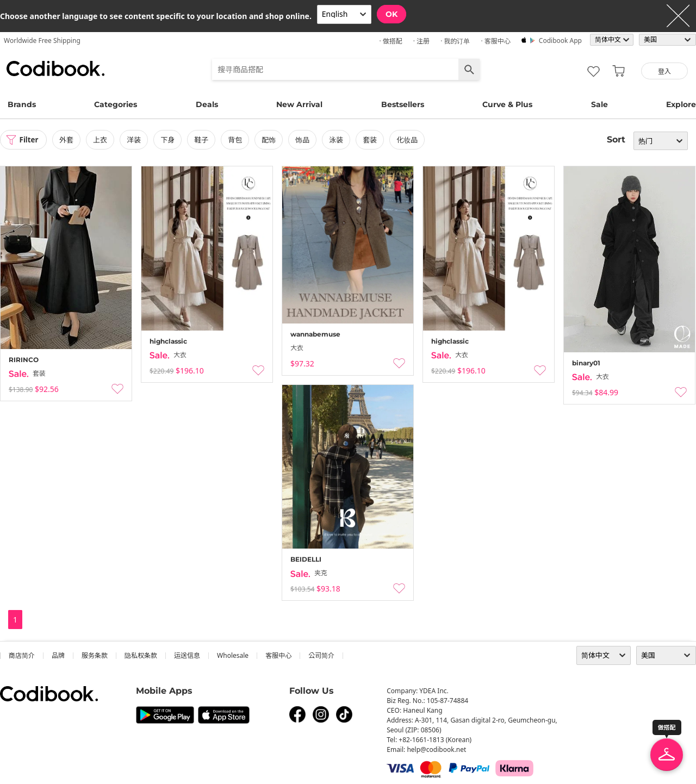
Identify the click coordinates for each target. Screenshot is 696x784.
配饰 (271, 140)
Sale (599, 104)
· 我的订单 (455, 41)
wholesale (233, 655)
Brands (22, 104)
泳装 (339, 140)
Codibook (55, 69)
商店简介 (22, 655)
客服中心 (278, 655)
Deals (207, 104)
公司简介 (321, 655)
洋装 (136, 140)
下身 (170, 140)
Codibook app (560, 41)
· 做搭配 (390, 41)
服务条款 (95, 655)
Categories (116, 104)
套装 (372, 140)
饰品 (305, 140)
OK (391, 14)
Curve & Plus (507, 104)
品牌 (58, 655)
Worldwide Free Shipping (42, 41)
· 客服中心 (495, 41)
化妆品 (410, 140)
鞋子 (204, 140)
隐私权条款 (141, 655)
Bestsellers (403, 104)
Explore (681, 104)
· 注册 (421, 41)
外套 (69, 140)
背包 (238, 140)
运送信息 (187, 655)
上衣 (103, 140)
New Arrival (299, 104)
